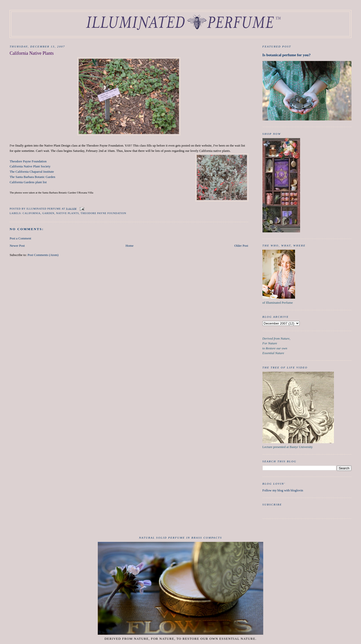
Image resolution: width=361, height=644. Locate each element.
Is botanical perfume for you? (287, 55)
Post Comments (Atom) (43, 255)
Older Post (241, 246)
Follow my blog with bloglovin (283, 490)
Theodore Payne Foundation (28, 161)
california (31, 213)
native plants (68, 213)
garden (48, 213)
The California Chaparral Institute (32, 172)
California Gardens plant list (28, 182)
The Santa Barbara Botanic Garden (32, 177)
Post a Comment (20, 238)
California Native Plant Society (30, 166)
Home (130, 246)
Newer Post (17, 246)
